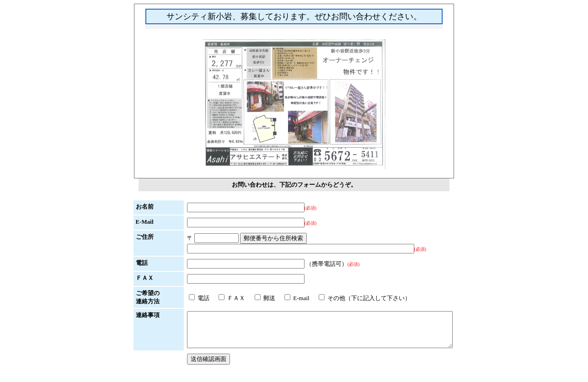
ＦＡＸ (216, 298)
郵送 (249, 298)
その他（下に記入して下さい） (349, 298)
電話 (183, 298)
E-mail (281, 298)
